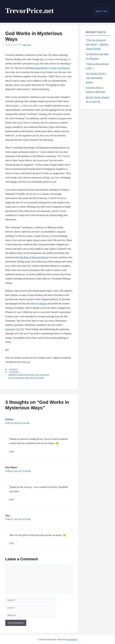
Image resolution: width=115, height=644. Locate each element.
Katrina (9, 419)
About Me (101, 11)
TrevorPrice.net (29, 11)
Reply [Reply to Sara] (12, 543)
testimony (14, 372)
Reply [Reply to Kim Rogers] (12, 499)
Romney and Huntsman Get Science (29, 375)
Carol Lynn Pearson (60, 68)
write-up (26, 362)
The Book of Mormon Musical (34, 257)
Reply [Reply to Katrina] (12, 451)
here (42, 59)
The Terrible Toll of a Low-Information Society (96, 78)
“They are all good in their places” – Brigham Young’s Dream (97, 44)
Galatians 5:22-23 (14, 329)
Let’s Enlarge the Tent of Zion (26, 378)
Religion (13, 370)
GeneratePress (72, 640)
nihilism (43, 304)
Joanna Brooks (41, 68)
